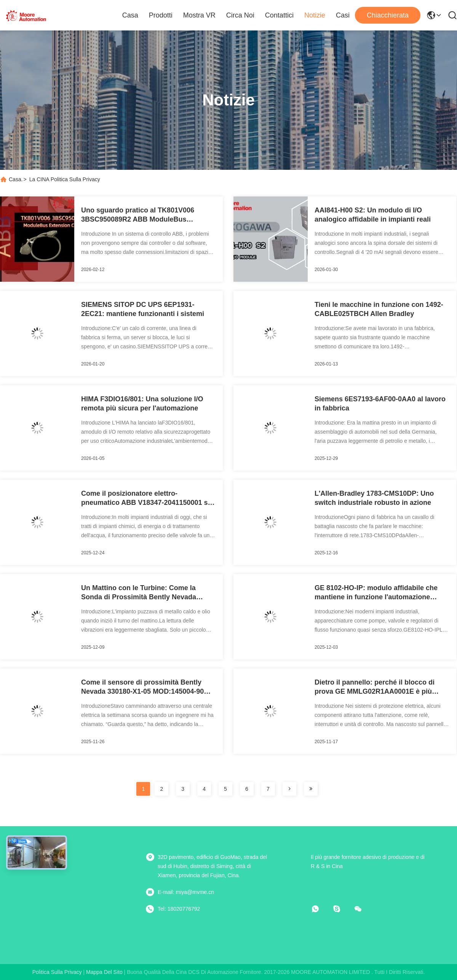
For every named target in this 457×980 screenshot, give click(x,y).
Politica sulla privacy (57, 972)
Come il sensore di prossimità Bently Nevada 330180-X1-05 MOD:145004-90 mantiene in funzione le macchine (142, 687)
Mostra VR (199, 15)
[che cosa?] (321, 909)
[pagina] (289, 789)
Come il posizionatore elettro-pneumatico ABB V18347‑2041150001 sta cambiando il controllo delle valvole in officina (148, 498)
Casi (343, 15)
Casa (130, 15)
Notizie (315, 15)
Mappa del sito (104, 972)
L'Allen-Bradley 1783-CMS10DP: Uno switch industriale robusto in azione (374, 498)
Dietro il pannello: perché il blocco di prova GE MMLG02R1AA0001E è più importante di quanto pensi (375, 687)
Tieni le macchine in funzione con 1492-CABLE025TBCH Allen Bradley (379, 309)
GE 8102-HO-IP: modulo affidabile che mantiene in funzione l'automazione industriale (376, 593)
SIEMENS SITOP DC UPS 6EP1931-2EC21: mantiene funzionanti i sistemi (143, 309)
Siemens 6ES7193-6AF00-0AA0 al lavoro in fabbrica (380, 404)
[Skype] (342, 909)
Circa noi (240, 15)
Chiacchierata (388, 15)
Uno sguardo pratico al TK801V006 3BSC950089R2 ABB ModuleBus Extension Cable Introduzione (138, 215)
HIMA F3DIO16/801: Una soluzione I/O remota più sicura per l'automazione (142, 404)
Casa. (16, 179)
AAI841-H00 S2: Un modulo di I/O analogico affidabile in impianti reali (373, 215)
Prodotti (161, 15)
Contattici (279, 15)
